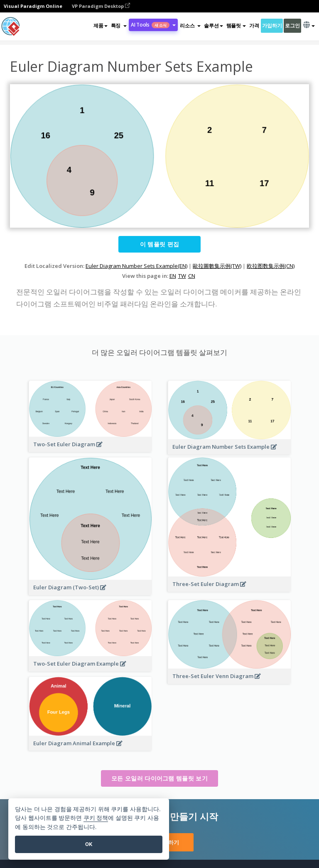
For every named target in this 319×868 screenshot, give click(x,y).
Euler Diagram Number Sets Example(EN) (136, 266)
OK (89, 844)
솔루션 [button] (213, 26)
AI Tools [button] (153, 25)
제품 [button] (100, 26)
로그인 (292, 26)
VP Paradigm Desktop (101, 6)
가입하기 (272, 26)
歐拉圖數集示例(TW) (217, 266)
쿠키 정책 (96, 818)
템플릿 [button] (236, 26)
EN (173, 276)
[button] (119, 26)
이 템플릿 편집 (159, 244)
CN (192, 276)
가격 (254, 26)
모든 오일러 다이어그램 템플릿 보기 (159, 778)
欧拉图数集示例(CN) (271, 266)
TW (182, 276)
